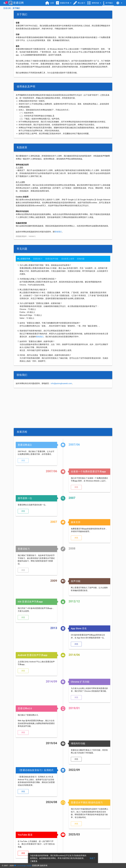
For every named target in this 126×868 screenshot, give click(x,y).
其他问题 (81, 259)
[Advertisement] (63, 408)
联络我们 (58, 232)
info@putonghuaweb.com (61, 383)
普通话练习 (38, 259)
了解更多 (34, 861)
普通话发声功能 (52, 259)
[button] (23, 461)
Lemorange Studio (23, 865)
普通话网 (7, 8)
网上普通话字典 (24, 259)
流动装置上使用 (68, 259)
